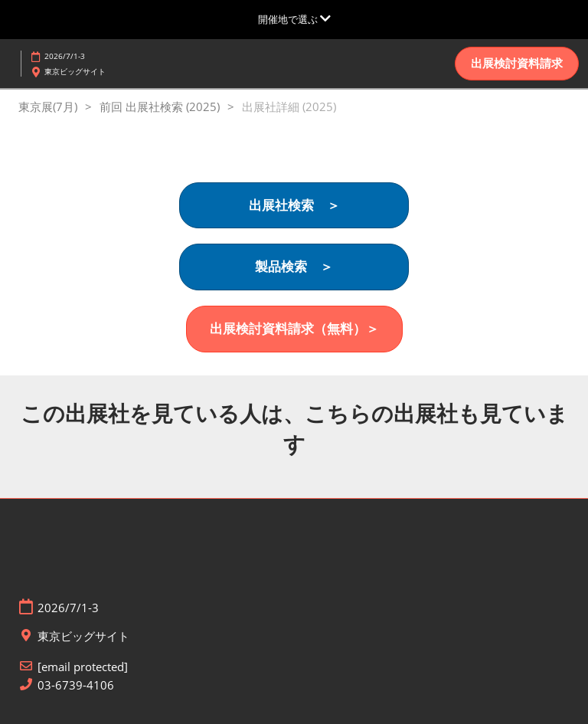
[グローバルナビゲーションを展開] (294, 19)
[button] (517, 64)
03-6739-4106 (76, 685)
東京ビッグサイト (75, 71)
